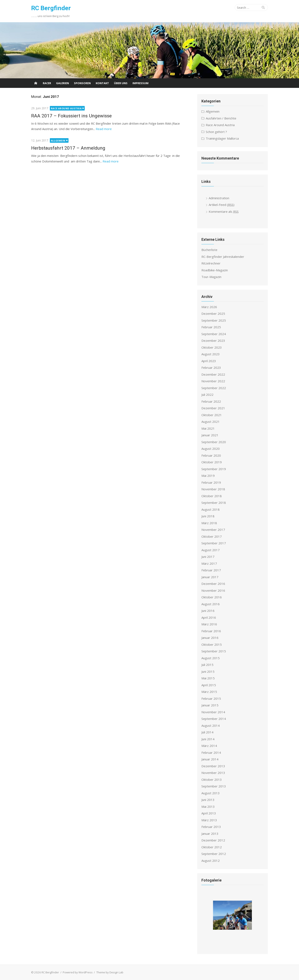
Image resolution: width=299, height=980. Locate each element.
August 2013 (211, 793)
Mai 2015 (208, 678)
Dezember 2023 (213, 341)
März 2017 (209, 563)
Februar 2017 (211, 570)
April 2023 (209, 361)
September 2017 (214, 543)
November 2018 (213, 489)
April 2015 (209, 685)
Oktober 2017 (212, 536)
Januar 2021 (210, 435)
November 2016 (213, 590)
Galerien (62, 83)
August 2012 (211, 861)
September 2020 (214, 442)
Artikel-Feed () (222, 205)
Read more (104, 129)
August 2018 (211, 509)
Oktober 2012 (212, 847)
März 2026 (209, 307)
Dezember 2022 (213, 374)
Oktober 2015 (212, 644)
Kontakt (102, 83)
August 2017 (211, 550)
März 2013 (209, 820)
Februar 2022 (211, 401)
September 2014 (214, 719)
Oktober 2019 (212, 462)
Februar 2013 (211, 827)
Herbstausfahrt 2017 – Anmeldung (68, 148)
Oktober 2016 (212, 597)
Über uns (121, 83)
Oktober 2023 (212, 347)
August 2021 (211, 422)
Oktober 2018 (212, 496)
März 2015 (209, 692)
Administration (219, 198)
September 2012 (214, 854)
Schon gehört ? (216, 132)
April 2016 (209, 617)
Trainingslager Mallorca (222, 138)
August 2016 (211, 604)
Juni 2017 (208, 557)
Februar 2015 (211, 698)
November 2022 (213, 381)
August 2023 (211, 354)
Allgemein (58, 141)
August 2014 (211, 725)
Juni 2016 (208, 611)
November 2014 (213, 712)
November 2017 (213, 530)
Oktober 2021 (212, 415)
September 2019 (214, 469)
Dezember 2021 (213, 408)
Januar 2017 (210, 577)
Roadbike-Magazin (215, 270)
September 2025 (214, 320)
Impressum (140, 83)
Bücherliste (209, 250)
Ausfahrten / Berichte (221, 118)
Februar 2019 (211, 482)
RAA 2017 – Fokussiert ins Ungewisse (71, 116)
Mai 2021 (208, 428)
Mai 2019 (208, 476)
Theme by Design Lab (110, 972)
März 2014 (209, 746)
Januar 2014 (210, 759)
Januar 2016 (210, 638)
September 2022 (214, 388)
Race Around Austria (66, 108)
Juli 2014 (207, 732)
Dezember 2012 (213, 840)
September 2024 (214, 334)
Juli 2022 (207, 395)
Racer (47, 83)
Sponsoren (82, 83)
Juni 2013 (208, 800)
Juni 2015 (208, 671)
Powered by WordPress (78, 972)
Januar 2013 (210, 834)
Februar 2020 (211, 455)
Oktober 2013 (212, 780)
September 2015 (214, 651)
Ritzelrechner (211, 263)
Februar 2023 (211, 368)
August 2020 (211, 449)
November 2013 (213, 773)
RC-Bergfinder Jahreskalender (223, 257)
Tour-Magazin (211, 277)
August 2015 (211, 658)
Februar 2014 (211, 753)
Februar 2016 (211, 631)
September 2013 (214, 786)
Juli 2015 (207, 665)
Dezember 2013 (213, 766)
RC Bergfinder (51, 8)
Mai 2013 (208, 807)
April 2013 (209, 813)
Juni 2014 (208, 739)
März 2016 (209, 624)
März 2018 (209, 523)
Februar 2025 (211, 327)
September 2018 (214, 503)
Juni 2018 (208, 516)
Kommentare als (224, 211)
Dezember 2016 (213, 584)
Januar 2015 (210, 705)
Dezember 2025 (213, 314)
